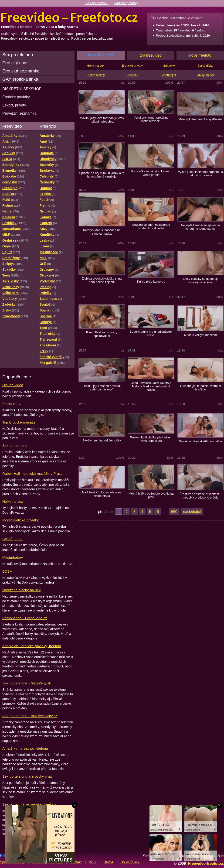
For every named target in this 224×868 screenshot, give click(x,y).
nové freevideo (101, 55)
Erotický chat (15, 63)
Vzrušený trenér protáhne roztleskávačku (151, 119)
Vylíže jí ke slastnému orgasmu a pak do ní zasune (200, 174)
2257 (93, 862)
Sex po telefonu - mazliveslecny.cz (30, 716)
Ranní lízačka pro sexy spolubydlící (102, 334)
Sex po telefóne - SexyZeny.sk (27, 683)
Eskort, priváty (14, 105)
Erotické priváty (132, 66)
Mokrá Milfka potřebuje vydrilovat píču (151, 495)
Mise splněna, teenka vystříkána (200, 119)
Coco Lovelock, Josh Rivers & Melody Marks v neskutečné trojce (151, 386)
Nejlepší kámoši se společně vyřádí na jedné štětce (200, 227)
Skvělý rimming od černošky (102, 440)
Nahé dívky (206, 66)
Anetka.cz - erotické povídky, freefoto (32, 646)
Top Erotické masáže (19, 422)
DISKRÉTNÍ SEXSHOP (22, 89)
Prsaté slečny (96, 75)
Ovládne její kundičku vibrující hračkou (200, 388)
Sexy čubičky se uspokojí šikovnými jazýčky (200, 280)
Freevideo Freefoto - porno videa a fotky (69, 17)
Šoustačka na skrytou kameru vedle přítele (151, 173)
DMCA (108, 862)
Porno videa (12, 404)
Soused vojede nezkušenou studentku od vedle (151, 226)
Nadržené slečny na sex (21, 590)
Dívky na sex (206, 75)
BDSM (7, 571)
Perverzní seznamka (19, 113)
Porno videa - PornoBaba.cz (25, 618)
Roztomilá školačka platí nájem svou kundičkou (151, 439)
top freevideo (151, 55)
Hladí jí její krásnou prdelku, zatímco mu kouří (102, 388)
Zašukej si (169, 75)
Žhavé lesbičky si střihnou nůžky (200, 441)
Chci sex (132, 75)
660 (174, 512)
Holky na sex (13, 501)
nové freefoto (200, 55)
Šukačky (169, 66)
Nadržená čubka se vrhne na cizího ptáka (102, 494)
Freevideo (12, 126)
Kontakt (76, 862)
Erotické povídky (126, 3)
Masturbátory (13, 557)
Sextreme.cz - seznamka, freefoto (29, 804)
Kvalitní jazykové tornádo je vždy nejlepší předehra (102, 120)
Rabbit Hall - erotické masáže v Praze (32, 473)
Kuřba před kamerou (151, 282)
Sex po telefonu (97, 3)
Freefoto (48, 126)
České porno (12, 539)
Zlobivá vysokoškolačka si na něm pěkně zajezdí (102, 280)
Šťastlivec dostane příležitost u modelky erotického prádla (200, 496)
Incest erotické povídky (20, 520)
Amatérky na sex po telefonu (25, 748)
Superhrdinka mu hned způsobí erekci (151, 333)
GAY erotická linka (20, 79)
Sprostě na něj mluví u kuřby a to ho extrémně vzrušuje (102, 175)
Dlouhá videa (13, 385)
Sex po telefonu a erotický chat (27, 776)
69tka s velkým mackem (200, 335)
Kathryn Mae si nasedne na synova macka (102, 232)
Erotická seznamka (21, 71)
